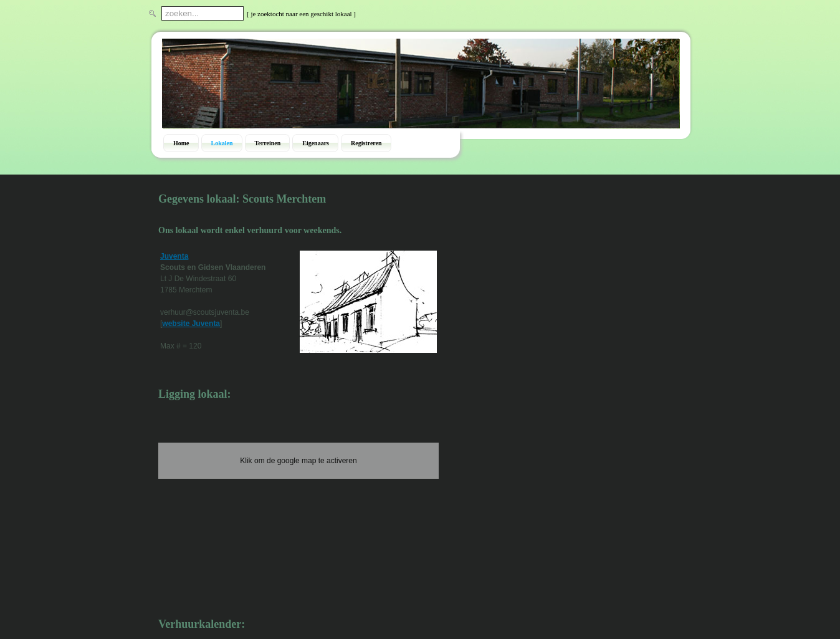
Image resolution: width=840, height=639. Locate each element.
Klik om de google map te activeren (298, 461)
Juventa (174, 256)
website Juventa (191, 324)
